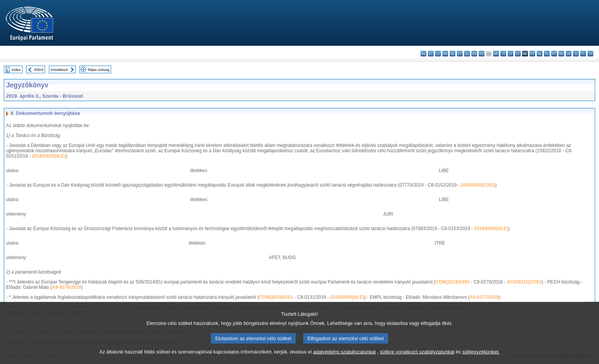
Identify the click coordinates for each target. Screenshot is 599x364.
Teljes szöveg (99, 70)
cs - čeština (438, 54)
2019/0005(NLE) (491, 229)
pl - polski (547, 54)
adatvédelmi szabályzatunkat (344, 357)
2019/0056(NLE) (347, 297)
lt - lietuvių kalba (518, 54)
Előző (39, 70)
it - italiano (503, 54)
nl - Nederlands (540, 54)
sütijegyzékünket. (481, 357)
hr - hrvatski (496, 54)
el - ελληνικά (467, 54)
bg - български (423, 54)
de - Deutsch (452, 54)
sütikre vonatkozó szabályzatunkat (417, 357)
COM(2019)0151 (276, 297)
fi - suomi (583, 54)
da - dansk (445, 54)
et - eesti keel (460, 54)
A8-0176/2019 (66, 287)
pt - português (554, 54)
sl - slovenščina (576, 54)
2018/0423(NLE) (49, 156)
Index (16, 70)
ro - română (561, 54)
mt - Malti (532, 54)
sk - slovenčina (569, 54)
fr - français (482, 54)
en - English (474, 54)
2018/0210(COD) (524, 282)
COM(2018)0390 (452, 282)
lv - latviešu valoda (511, 54)
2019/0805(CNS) (478, 185)
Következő (59, 70)
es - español (431, 54)
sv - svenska (590, 54)
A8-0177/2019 (484, 297)
